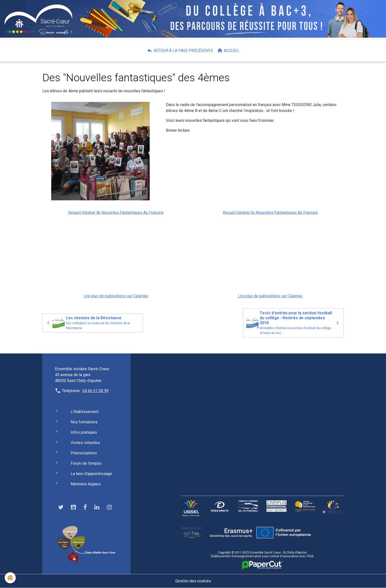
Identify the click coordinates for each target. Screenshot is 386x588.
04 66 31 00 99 (96, 391)
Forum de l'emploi (86, 463)
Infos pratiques (84, 432)
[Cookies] (10, 578)
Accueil (228, 50)
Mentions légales (86, 484)
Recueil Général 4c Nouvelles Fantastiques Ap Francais (270, 213)
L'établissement (85, 412)
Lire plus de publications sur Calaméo (116, 296)
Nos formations (84, 422)
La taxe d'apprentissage (91, 474)
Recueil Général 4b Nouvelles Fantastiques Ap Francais (116, 213)
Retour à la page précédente (180, 50)
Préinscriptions (84, 453)
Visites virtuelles (85, 443)
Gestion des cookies (193, 581)
